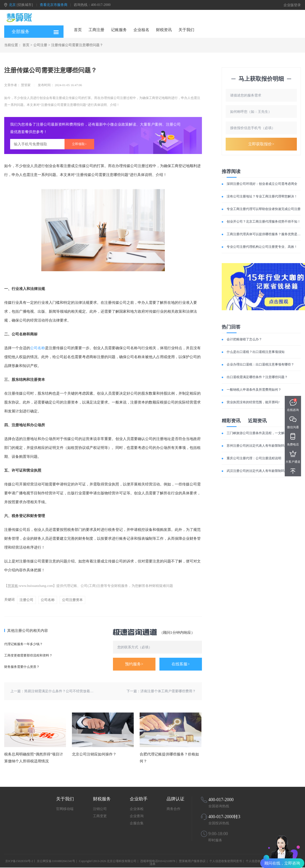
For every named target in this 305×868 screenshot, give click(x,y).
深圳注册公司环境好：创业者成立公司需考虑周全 (262, 184)
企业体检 (137, 809)
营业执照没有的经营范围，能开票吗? (253, 402)
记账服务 (119, 30)
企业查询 (137, 816)
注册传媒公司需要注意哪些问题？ (77, 45)
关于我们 (186, 30)
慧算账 (13, 586)
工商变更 (100, 816)
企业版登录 (292, 5)
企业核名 (141, 30)
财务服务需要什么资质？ (22, 667)
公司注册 (40, 45)
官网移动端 (65, 809)
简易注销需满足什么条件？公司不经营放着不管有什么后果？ (71, 691)
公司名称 (38, 348)
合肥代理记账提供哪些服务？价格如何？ (169, 758)
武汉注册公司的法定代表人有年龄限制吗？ (257, 471)
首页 (78, 30)
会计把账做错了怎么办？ (244, 339)
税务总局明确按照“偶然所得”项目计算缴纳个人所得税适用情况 (34, 758)
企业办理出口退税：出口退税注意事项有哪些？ (260, 364)
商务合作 (174, 809)
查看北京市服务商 (54, 5)
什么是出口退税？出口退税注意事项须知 (256, 352)
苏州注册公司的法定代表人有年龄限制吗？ (257, 446)
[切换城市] (25, 5)
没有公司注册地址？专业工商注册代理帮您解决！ (262, 196)
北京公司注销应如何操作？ (94, 754)
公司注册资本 (72, 600)
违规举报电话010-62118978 (158, 861)
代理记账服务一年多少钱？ (23, 644)
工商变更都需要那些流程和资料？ (28, 655)
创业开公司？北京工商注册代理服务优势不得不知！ (264, 222)
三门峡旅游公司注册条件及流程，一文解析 (257, 433)
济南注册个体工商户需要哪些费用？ (168, 691)
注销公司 (100, 809)
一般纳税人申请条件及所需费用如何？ (254, 390)
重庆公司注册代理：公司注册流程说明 (254, 458)
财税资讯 (164, 30)
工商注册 (96, 30)
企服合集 (137, 823)
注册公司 (26, 600)
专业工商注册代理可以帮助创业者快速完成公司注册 (264, 209)
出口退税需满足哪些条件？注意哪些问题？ (257, 377)
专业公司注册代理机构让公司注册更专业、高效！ (262, 247)
